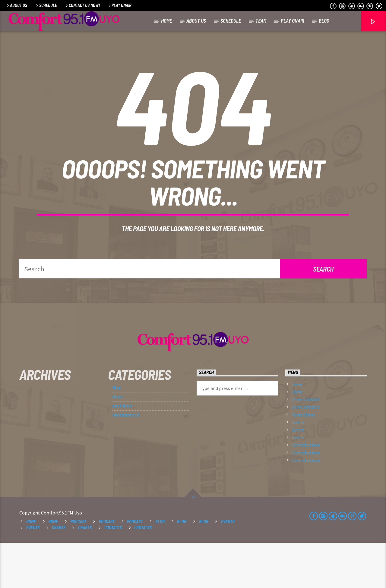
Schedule (46, 5)
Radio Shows (304, 460)
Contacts (113, 573)
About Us (16, 5)
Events (298, 467)
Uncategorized (126, 460)
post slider (122, 451)
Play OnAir (119, 5)
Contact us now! (82, 5)
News (117, 442)
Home (166, 20)
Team (261, 20)
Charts (59, 573)
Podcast (78, 567)
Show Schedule (306, 445)
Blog (324, 20)
